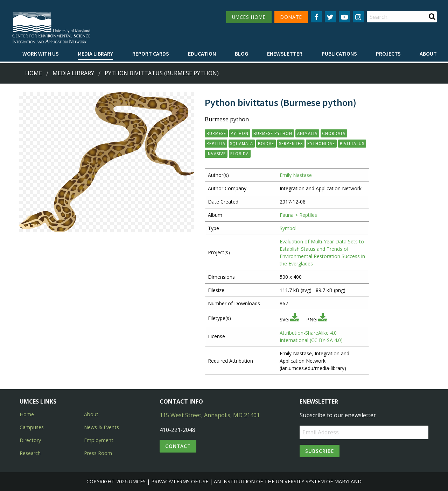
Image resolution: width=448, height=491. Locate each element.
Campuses (32, 427)
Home (34, 73)
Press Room (98, 453)
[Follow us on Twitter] (330, 17)
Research (30, 453)
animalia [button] (307, 133)
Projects (388, 54)
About (428, 54)
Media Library (95, 54)
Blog (241, 54)
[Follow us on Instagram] (358, 17)
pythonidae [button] (321, 143)
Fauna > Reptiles (298, 215)
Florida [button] (240, 154)
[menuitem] (41, 54)
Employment (99, 440)
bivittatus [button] (352, 143)
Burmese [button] (216, 133)
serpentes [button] (291, 143)
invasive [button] (216, 154)
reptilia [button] (216, 143)
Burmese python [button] (273, 133)
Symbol (288, 228)
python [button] (240, 133)
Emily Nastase (296, 175)
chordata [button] (334, 133)
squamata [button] (241, 143)
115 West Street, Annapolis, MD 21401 (210, 415)
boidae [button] (266, 143)
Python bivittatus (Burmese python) (162, 73)
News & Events (101, 427)
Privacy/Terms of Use (180, 481)
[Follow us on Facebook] (316, 17)
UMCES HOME (249, 17)
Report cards (151, 54)
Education (202, 54)
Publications (339, 54)
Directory (30, 440)
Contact (178, 446)
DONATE (291, 17)
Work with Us (41, 54)
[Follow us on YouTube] (344, 17)
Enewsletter (285, 54)
